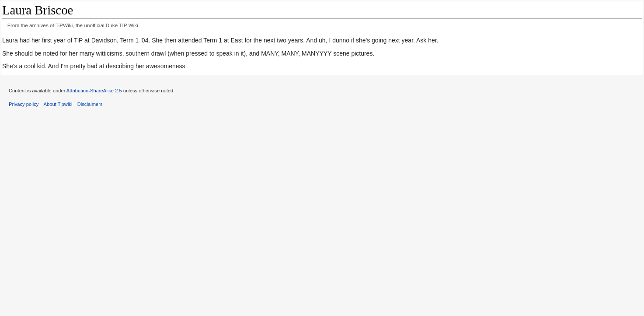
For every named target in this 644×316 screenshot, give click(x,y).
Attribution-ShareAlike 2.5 (94, 91)
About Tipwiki (58, 104)
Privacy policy (24, 104)
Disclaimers (90, 104)
